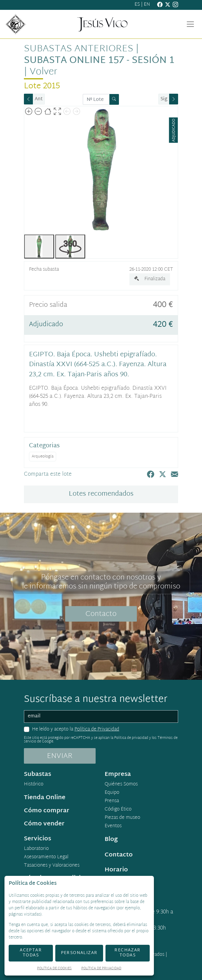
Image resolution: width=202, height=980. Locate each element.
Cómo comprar (47, 811)
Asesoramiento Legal (46, 857)
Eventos (113, 826)
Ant (39, 99)
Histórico (34, 785)
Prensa (112, 801)
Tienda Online (45, 798)
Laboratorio (36, 849)
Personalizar (79, 953)
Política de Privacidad (97, 729)
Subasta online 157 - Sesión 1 (99, 61)
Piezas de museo (122, 818)
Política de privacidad (131, 738)
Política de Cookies (54, 969)
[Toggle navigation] (190, 24)
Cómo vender (44, 824)
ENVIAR (60, 756)
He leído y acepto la (76, 730)
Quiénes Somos (121, 785)
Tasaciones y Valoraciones (52, 866)
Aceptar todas (31, 953)
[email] (101, 716)
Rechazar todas (127, 953)
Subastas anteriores (79, 49)
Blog (111, 839)
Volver (43, 72)
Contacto (101, 614)
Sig (164, 99)
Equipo (112, 793)
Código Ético (118, 810)
